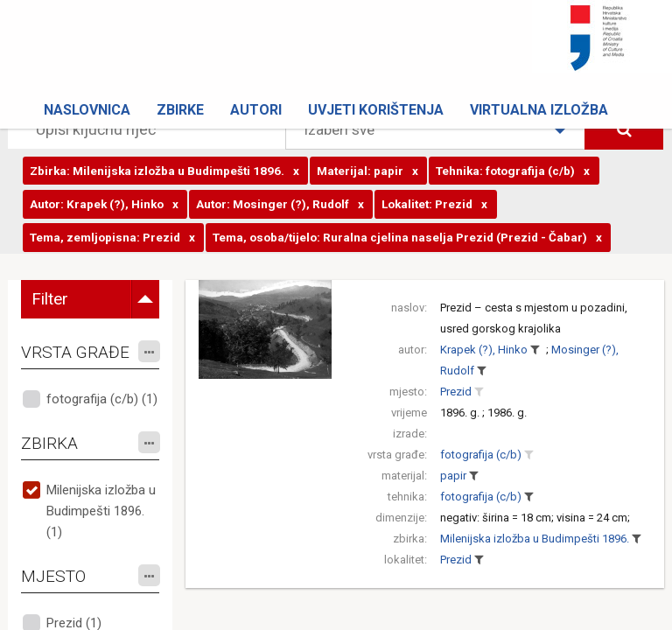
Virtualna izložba (539, 110)
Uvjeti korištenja (376, 110)
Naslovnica (87, 110)
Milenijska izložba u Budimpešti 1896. (535, 539)
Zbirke (180, 110)
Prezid (456, 392)
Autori (256, 110)
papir (453, 476)
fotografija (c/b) (481, 455)
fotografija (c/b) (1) (102, 399)
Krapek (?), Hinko (484, 350)
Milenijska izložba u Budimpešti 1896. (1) (101, 511)
